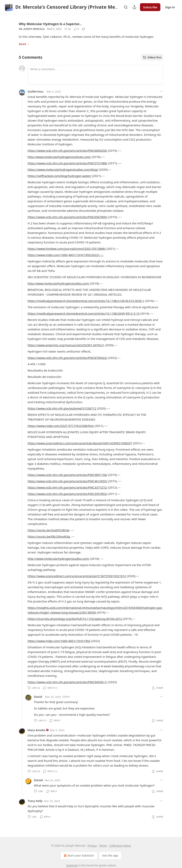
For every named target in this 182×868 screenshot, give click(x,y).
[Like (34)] (68, 29)
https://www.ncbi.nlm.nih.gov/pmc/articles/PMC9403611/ (68, 682)
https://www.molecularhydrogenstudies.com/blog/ (63, 169)
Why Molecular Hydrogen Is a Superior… (50, 24)
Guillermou (35, 91)
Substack (72, 865)
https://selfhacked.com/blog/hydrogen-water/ (60, 176)
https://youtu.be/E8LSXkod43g (49, 536)
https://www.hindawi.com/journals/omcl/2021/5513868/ (67, 249)
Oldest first (152, 57)
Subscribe (150, 7)
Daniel (38, 780)
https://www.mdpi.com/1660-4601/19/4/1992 (59, 641)
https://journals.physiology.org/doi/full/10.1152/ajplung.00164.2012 (75, 619)
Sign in (170, 7)
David (38, 697)
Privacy (92, 846)
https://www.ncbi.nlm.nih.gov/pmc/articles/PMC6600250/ (68, 150)
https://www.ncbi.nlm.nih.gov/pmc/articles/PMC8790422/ (68, 358)
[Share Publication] (134, 7)
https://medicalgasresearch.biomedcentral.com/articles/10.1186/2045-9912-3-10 (84, 313)
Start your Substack (78, 856)
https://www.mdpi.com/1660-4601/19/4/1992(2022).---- (66, 255)
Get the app (110, 855)
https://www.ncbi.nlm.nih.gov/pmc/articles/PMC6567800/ (68, 217)
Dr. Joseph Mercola (32, 29)
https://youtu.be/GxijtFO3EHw (48, 530)
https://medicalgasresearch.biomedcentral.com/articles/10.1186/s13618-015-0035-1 (86, 301)
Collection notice (120, 846)
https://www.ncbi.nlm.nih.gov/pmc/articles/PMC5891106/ (68, 475)
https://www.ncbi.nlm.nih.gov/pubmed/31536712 (62, 408)
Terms (103, 846)
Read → (24, 44)
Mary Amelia (36, 730)
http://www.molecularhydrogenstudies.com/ (58, 283)
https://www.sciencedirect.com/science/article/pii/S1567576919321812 (77, 576)
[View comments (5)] (76, 29)
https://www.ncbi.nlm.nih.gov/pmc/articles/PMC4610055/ (68, 481)
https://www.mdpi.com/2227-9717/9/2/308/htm (61, 426)
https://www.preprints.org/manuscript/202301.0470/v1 (66, 345)
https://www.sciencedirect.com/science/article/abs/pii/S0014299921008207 (80, 443)
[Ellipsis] (161, 91)
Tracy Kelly (35, 801)
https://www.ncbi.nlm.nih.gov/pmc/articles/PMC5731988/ (68, 163)
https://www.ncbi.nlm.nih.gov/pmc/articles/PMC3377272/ (68, 487)
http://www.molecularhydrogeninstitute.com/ (59, 157)
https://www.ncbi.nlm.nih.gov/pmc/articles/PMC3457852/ (68, 494)
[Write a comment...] (95, 75)
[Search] (126, 7)
